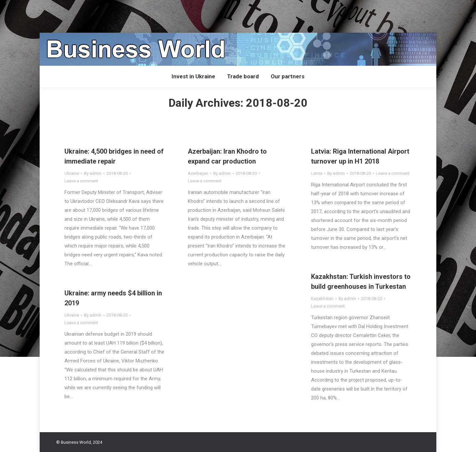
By (93, 173)
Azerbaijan (198, 173)
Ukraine (72, 173)
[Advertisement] (120, 15)
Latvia (317, 173)
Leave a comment (81, 181)
